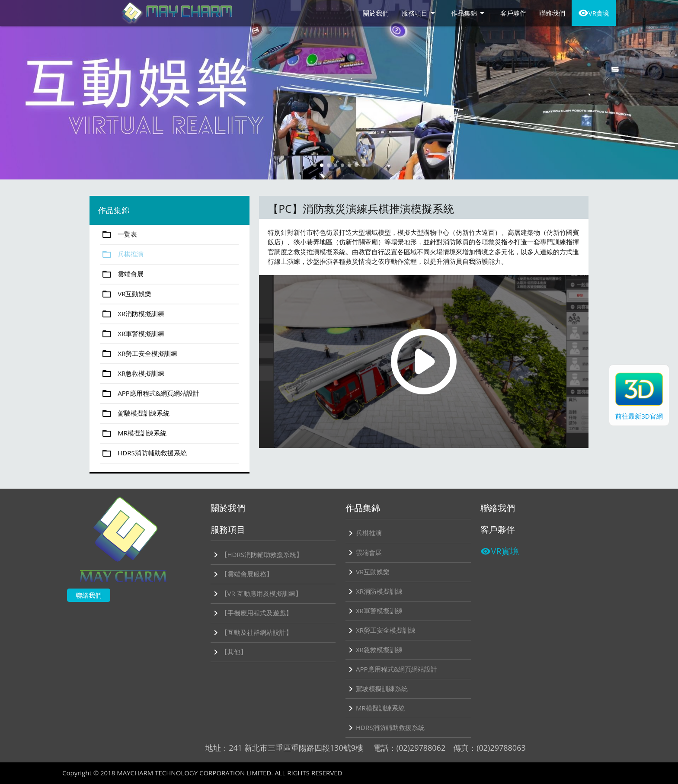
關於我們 (376, 13)
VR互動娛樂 (126, 294)
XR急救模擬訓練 (132, 374)
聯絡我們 (552, 13)
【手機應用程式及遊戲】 (251, 613)
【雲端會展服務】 (242, 574)
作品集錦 (469, 13)
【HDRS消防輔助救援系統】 (257, 555)
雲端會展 (122, 274)
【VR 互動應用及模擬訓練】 (256, 594)
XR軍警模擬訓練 (132, 334)
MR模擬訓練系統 (133, 433)
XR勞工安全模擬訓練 (139, 354)
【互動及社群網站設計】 (251, 633)
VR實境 (594, 13)
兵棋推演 (122, 254)
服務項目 (420, 13)
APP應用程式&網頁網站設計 (150, 394)
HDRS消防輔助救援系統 (143, 453)
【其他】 (229, 652)
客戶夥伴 (513, 13)
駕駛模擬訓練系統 (135, 413)
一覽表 (119, 234)
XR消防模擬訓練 (132, 314)
